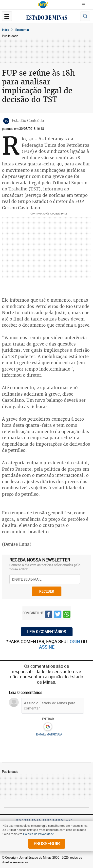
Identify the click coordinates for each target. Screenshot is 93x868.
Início (6, 30)
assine (47, 647)
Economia (22, 30)
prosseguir (47, 843)
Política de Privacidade (38, 834)
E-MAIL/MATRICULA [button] (49, 734)
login (74, 641)
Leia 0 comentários (47, 632)
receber (47, 591)
